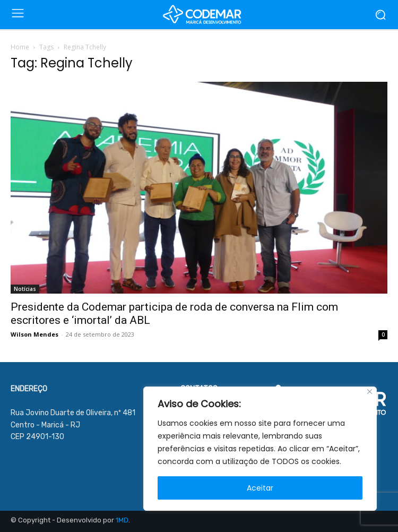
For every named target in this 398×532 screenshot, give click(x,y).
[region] (260, 449)
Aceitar (260, 488)
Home (20, 47)
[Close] (370, 392)
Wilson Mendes (34, 334)
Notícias (25, 289)
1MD (122, 520)
